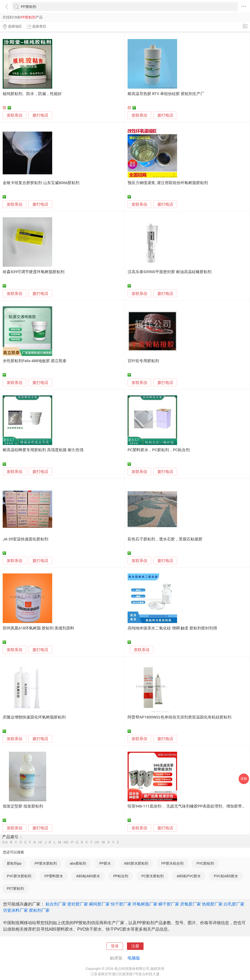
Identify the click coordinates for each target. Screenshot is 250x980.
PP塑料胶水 (54, 876)
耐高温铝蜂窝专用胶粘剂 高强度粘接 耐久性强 (43, 450)
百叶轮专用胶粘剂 (143, 361)
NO (66, 842)
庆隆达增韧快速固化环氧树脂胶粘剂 (34, 717)
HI (40, 842)
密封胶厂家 (78, 904)
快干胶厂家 (121, 904)
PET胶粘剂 (15, 888)
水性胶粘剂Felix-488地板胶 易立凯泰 (35, 361)
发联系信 (14, 115)
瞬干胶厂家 (169, 904)
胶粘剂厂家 (39, 910)
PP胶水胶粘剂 (46, 863)
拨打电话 (40, 115)
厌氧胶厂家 (191, 904)
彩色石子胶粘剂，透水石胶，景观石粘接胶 (165, 539)
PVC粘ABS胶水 (226, 876)
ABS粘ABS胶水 (88, 876)
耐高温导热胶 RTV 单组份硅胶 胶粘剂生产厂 (166, 94)
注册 (135, 946)
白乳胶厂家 (234, 904)
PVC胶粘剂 (205, 863)
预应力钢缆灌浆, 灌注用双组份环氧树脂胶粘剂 (168, 183)
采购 (244, 779)
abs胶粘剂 (78, 863)
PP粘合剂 (121, 876)
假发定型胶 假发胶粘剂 (23, 806)
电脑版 (134, 958)
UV (97, 842)
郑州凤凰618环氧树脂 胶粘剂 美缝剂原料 (38, 628)
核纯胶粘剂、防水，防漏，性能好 (32, 94)
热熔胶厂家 (212, 904)
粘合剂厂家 (56, 904)
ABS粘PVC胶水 (189, 876)
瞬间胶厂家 (99, 904)
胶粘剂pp (14, 863)
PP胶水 (105, 863)
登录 (115, 946)
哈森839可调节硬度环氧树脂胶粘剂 (34, 272)
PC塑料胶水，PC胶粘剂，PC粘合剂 (159, 450)
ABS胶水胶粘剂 (136, 863)
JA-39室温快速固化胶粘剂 (25, 539)
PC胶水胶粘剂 (153, 876)
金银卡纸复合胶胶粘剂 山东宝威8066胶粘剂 (41, 183)
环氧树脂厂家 (145, 904)
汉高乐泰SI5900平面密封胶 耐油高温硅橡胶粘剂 (170, 272)
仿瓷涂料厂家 (16, 910)
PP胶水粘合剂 (172, 863)
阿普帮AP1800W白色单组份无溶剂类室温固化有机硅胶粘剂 (179, 717)
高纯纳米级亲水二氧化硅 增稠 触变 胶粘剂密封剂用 (172, 628)
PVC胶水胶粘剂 (19, 876)
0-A (5, 842)
